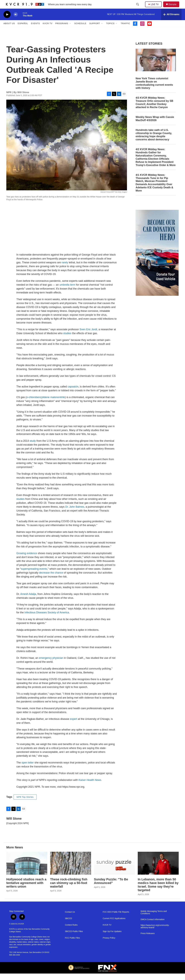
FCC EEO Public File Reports (116, 918)
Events (35, 30)
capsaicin (73, 393)
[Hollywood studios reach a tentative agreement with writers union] (27, 870)
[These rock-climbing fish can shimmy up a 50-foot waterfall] (71, 870)
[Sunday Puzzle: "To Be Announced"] (114, 870)
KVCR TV (47, 30)
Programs (62, 30)
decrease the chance (51, 579)
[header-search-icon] (138, 8)
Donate (174, 8)
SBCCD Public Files (74, 938)
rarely (65, 269)
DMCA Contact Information (153, 926)
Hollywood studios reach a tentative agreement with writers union (26, 889)
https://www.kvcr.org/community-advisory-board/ (155, 933)
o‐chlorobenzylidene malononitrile (46, 404)
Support (95, 30)
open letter (28, 769)
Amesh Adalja (28, 600)
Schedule (80, 30)
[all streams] (171, 21)
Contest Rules (71, 931)
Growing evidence (27, 560)
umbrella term (67, 291)
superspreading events (34, 575)
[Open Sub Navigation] (70, 30)
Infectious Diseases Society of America (47, 619)
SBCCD (68, 925)
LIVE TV (154, 7)
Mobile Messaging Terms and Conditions (154, 919)
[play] (7, 21)
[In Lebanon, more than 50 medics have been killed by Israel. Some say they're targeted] (158, 870)
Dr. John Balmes (75, 513)
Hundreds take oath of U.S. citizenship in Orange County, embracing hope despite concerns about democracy (154, 141)
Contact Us (70, 918)
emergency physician (51, 664)
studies (67, 340)
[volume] (16, 21)
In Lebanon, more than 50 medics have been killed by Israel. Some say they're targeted (158, 891)
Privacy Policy (109, 944)
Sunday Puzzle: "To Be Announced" (111, 888)
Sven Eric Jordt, (89, 336)
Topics (110, 30)
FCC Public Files (72, 944)
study (33, 447)
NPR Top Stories (25, 803)
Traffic (125, 30)
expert (74, 725)
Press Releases (148, 940)
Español (23, 30)
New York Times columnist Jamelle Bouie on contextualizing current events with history (154, 90)
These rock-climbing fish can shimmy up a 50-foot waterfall (69, 889)
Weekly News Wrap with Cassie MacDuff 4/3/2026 (155, 125)
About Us (9, 30)
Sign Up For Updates (112, 938)
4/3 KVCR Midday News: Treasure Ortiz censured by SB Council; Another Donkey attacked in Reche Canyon (154, 109)
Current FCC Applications (114, 925)
